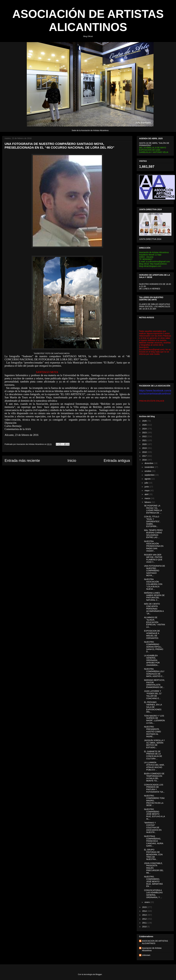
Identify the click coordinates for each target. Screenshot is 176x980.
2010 (145, 927)
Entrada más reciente (22, 461)
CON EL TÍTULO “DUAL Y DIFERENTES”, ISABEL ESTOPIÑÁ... (152, 521)
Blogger (99, 974)
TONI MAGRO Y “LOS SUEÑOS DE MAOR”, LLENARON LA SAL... (154, 719)
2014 (145, 911)
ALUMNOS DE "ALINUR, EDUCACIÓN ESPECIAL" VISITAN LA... (155, 622)
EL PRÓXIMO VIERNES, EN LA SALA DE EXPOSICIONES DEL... (153, 707)
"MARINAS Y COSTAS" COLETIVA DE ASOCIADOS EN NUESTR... (153, 827)
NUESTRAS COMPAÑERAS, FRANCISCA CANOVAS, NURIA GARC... (154, 841)
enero (147, 902)
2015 (145, 907)
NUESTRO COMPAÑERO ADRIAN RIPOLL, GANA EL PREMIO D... (154, 647)
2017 (145, 456)
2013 (145, 915)
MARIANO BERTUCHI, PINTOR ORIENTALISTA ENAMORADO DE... (154, 684)
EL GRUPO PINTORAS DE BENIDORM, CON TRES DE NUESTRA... (153, 854)
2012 (145, 919)
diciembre (149, 463)
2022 (145, 436)
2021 (145, 440)
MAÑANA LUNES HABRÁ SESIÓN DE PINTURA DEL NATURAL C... (154, 596)
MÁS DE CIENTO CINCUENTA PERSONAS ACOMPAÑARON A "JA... (154, 609)
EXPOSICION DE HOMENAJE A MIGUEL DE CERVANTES (152, 634)
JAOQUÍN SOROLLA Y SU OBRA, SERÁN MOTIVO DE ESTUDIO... (154, 744)
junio (147, 487)
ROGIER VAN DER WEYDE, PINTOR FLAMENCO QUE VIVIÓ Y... (153, 558)
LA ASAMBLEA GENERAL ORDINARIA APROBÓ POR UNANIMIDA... (152, 660)
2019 (145, 448)
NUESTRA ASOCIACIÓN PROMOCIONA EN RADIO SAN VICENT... (154, 546)
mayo (147, 490)
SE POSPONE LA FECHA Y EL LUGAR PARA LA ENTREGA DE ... (153, 509)
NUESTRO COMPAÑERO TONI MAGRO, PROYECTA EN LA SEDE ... (154, 800)
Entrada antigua (117, 461)
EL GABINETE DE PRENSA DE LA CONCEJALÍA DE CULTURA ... (153, 755)
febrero (148, 502)
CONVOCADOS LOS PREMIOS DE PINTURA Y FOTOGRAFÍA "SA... (154, 788)
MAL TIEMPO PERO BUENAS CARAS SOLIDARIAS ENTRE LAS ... (153, 534)
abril (147, 494)
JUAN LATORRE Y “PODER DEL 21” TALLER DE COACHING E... (153, 695)
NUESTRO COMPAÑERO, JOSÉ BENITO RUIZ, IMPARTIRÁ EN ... (153, 881)
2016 (145, 460)
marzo (148, 498)
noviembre (149, 467)
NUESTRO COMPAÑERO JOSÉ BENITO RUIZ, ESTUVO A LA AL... (154, 814)
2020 (145, 444)
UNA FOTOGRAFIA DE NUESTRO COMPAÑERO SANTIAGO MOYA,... (155, 571)
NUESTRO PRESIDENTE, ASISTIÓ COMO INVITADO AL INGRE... (153, 732)
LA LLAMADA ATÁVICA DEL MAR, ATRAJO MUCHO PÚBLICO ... (154, 766)
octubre (148, 471)
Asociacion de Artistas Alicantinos (152, 949)
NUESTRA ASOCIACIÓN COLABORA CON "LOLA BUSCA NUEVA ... (153, 584)
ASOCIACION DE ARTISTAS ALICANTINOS (155, 942)
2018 (145, 452)
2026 (145, 421)
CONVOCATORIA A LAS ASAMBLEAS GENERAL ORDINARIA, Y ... (153, 894)
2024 (145, 429)
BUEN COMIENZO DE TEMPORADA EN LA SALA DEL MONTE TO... (154, 777)
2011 (145, 923)
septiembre (150, 475)
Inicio (72, 461)
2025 (145, 425)
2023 (145, 433)
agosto (148, 479)
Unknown (146, 955)
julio (147, 483)
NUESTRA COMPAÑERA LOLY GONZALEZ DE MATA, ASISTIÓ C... (154, 673)
